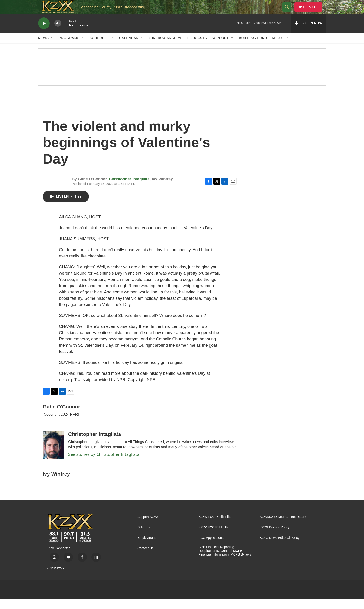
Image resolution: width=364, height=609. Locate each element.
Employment (146, 548)
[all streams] (309, 34)
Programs (69, 48)
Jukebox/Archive (166, 48)
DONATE (313, 12)
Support (220, 48)
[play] (44, 34)
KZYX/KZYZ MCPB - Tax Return (283, 527)
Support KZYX (148, 527)
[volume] (58, 34)
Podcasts (197, 48)
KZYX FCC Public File (214, 527)
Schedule (99, 48)
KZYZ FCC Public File (214, 538)
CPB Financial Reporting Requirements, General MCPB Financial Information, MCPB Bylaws (225, 561)
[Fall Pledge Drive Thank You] (182, 77)
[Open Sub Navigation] (52, 48)
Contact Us (145, 559)
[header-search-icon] (289, 12)
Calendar (129, 48)
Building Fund (253, 48)
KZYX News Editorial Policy (280, 548)
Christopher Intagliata (129, 189)
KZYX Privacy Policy (275, 538)
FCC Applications (211, 548)
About (278, 48)
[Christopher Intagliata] (53, 456)
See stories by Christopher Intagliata (104, 465)
